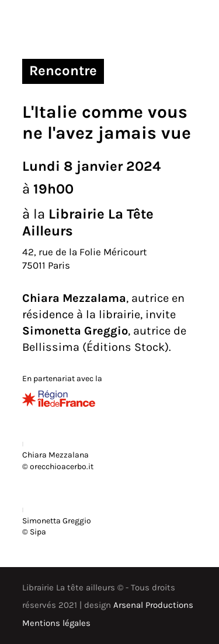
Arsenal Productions (153, 605)
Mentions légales (56, 623)
